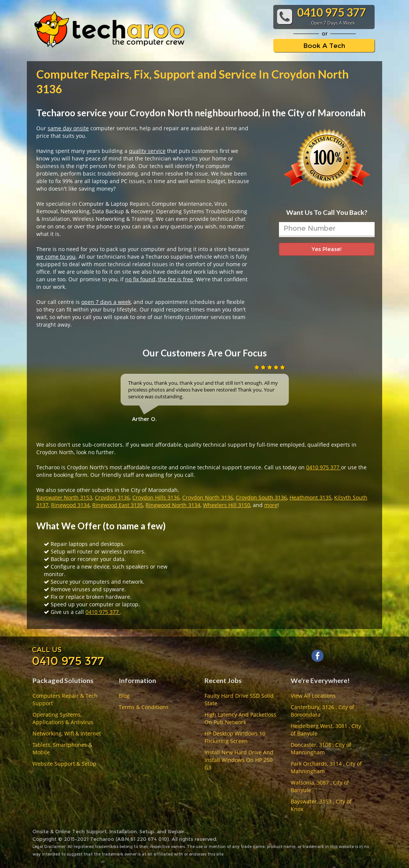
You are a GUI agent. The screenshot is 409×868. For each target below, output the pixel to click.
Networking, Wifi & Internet (67, 733)
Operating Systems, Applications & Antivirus (63, 718)
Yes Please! (327, 249)
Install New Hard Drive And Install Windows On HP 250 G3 (239, 760)
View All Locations (313, 696)
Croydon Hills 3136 (156, 497)
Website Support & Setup (64, 764)
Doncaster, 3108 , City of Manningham (321, 749)
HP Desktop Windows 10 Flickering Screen (235, 737)
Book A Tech (324, 46)
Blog (124, 696)
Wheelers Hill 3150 (227, 505)
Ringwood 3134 (70, 505)
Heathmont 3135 (311, 497)
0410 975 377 (324, 467)
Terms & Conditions (144, 707)
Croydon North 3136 (208, 497)
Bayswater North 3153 (64, 497)
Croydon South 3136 (261, 497)
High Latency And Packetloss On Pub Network (240, 718)
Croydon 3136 (112, 497)
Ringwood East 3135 (118, 505)
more (271, 505)
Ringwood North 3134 (173, 505)
